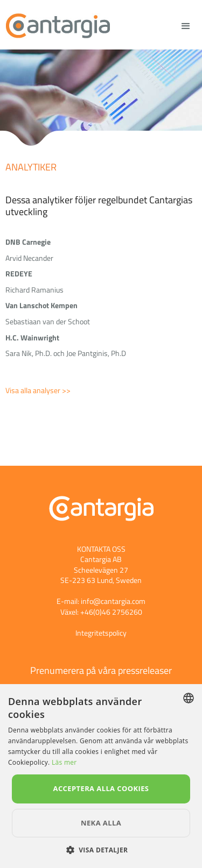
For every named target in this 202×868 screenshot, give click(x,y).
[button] (101, 850)
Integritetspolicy (101, 633)
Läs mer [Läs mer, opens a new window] (64, 762)
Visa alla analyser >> (38, 390)
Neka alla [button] (101, 823)
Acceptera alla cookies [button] (101, 788)
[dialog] (101, 776)
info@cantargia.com (113, 601)
